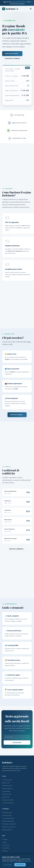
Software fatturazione (8, 821)
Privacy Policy (6, 845)
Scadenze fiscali (7, 794)
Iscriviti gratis (17, 743)
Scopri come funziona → (12, 54)
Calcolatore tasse (7, 813)
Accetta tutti (20, 865)
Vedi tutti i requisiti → (17, 415)
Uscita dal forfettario (8, 803)
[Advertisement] (17, 163)
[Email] (17, 737)
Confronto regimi (7, 815)
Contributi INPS (6, 791)
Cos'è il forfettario (7, 780)
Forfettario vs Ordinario (12, 58)
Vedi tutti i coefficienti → (17, 549)
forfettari (10, 9)
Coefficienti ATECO (7, 786)
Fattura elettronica (7, 789)
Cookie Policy (6, 848)
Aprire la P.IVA (6, 797)
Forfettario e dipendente (9, 824)
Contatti (4, 842)
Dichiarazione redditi (8, 800)
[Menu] (31, 9)
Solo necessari (8, 865)
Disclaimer (5, 851)
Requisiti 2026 (6, 783)
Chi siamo (5, 839)
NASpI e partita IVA (7, 830)
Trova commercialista (8, 818)
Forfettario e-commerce (9, 827)
